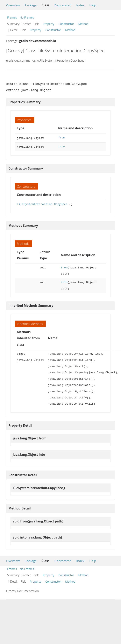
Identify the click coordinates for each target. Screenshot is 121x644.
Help (93, 5)
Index (80, 5)
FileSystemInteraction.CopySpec (42, 203)
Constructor (66, 24)
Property (48, 24)
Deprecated (63, 5)
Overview (13, 5)
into (62, 146)
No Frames (27, 17)
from (62, 138)
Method (83, 24)
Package (31, 5)
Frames (12, 17)
